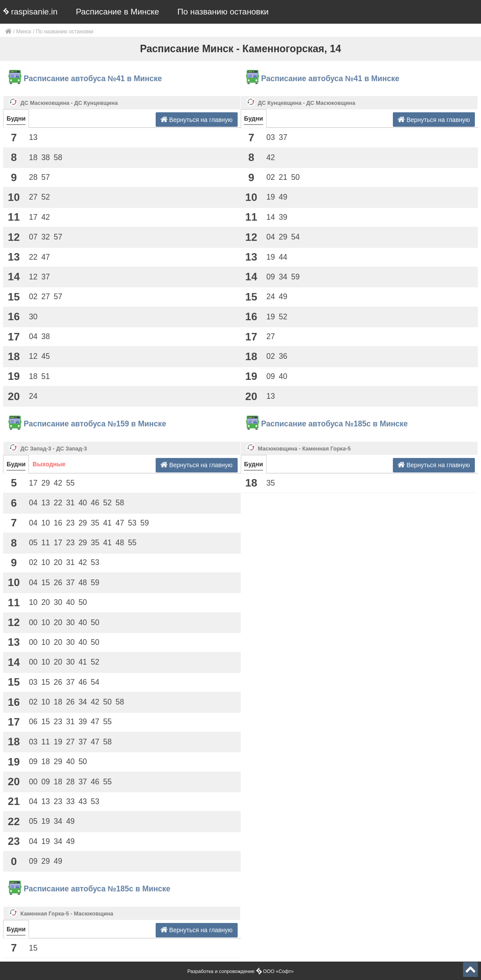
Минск (24, 32)
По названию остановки (223, 12)
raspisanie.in (30, 12)
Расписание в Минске (118, 12)
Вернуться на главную (197, 120)
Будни (16, 118)
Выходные (49, 464)
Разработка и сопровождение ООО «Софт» (240, 971)
